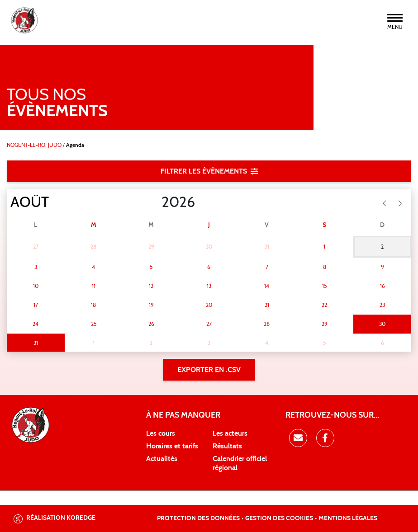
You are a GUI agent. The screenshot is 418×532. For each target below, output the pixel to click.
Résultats (227, 446)
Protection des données (198, 518)
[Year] (154, 202)
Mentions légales (348, 518)
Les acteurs (230, 433)
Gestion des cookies (279, 518)
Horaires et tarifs (172, 446)
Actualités (162, 459)
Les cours (161, 433)
